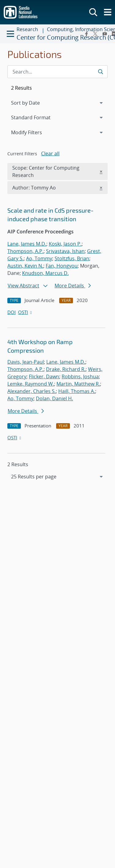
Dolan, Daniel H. (54, 398)
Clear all (50, 153)
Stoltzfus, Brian (72, 258)
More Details (73, 286)
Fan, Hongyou (62, 266)
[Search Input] (57, 72)
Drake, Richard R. (66, 369)
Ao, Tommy (39, 258)
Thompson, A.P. (25, 251)
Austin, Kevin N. (25, 266)
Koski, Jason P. (65, 244)
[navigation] (57, 477)
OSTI (25, 312)
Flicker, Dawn (44, 376)
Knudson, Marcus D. (45, 273)
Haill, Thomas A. (77, 391)
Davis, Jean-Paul (26, 362)
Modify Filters (35, 132)
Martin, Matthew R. (78, 384)
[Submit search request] (100, 72)
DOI (11, 312)
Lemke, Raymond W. (31, 384)
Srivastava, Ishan (65, 251)
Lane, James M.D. (27, 244)
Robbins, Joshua (80, 376)
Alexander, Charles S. (32, 391)
